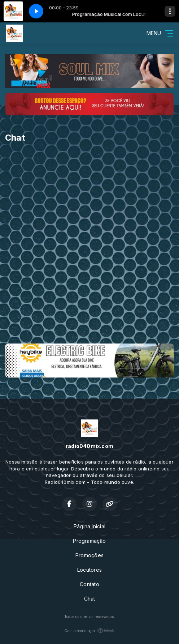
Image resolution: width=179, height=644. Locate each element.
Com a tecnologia (89, 631)
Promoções (89, 555)
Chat (90, 599)
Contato (89, 584)
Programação (89, 541)
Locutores (89, 570)
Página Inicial (89, 526)
